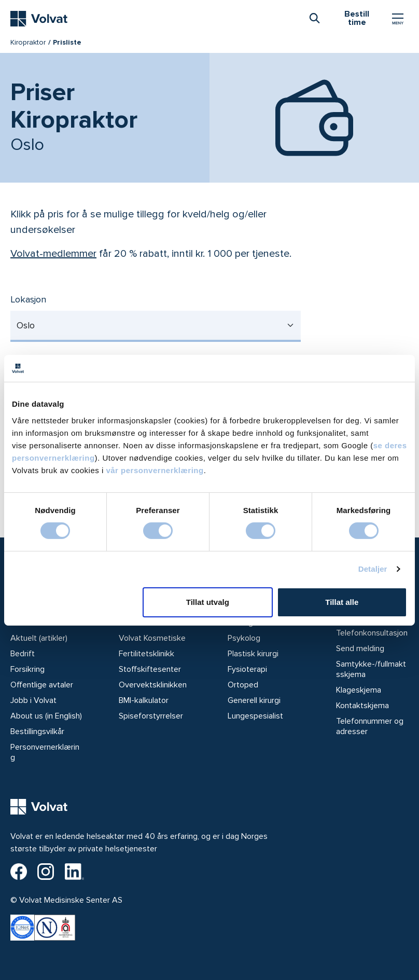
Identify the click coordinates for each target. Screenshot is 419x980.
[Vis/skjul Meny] (398, 19)
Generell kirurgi (254, 700)
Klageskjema (359, 690)
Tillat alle (342, 602)
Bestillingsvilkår (37, 731)
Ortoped (243, 685)
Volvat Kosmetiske (152, 638)
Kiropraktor (28, 42)
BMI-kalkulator (144, 700)
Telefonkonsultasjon (372, 633)
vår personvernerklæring (155, 470)
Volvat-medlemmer (53, 254)
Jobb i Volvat (33, 700)
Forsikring (27, 669)
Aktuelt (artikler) (39, 638)
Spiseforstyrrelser (151, 716)
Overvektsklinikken (153, 685)
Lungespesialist (255, 716)
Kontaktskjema (362, 706)
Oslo (26, 325)
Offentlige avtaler (42, 685)
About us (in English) (46, 716)
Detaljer (373, 569)
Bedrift (23, 654)
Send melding (360, 648)
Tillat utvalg (208, 602)
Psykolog (244, 638)
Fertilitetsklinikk (146, 654)
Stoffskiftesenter (150, 669)
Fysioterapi (247, 669)
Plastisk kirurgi (253, 654)
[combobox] (314, 18)
